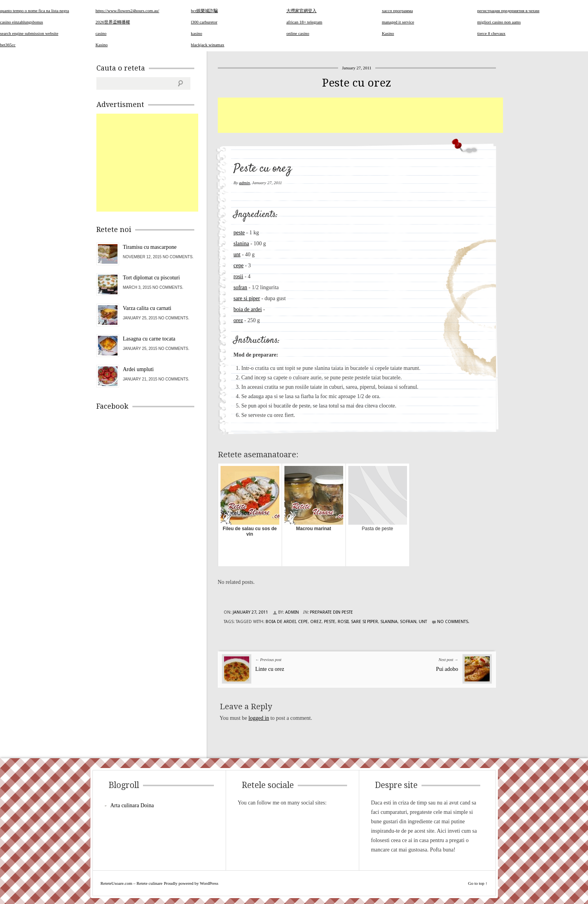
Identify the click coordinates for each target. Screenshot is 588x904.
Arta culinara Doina (132, 805)
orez (238, 320)
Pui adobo (447, 669)
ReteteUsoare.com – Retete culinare (132, 883)
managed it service (398, 22)
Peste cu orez (357, 83)
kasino (196, 33)
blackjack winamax (207, 45)
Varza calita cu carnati (147, 308)
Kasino (388, 33)
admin (244, 183)
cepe (239, 265)
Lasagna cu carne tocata (149, 339)
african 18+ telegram (304, 22)
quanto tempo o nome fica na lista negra (34, 11)
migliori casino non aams (499, 22)
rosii (238, 276)
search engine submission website (29, 33)
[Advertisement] (360, 115)
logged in (259, 718)
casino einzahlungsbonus (22, 22)
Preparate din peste (331, 612)
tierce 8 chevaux (491, 33)
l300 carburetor (204, 22)
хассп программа (397, 11)
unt (237, 255)
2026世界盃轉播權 (113, 22)
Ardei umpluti (138, 369)
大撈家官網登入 (301, 11)
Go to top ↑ (478, 883)
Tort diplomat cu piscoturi (152, 278)
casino (101, 33)
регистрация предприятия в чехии (508, 11)
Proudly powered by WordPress (191, 883)
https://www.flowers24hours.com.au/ (128, 11)
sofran (240, 287)
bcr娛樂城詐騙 (204, 11)
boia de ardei (248, 309)
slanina (241, 244)
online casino (298, 33)
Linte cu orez (270, 669)
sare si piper (247, 298)
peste (239, 233)
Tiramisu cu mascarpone (150, 247)
